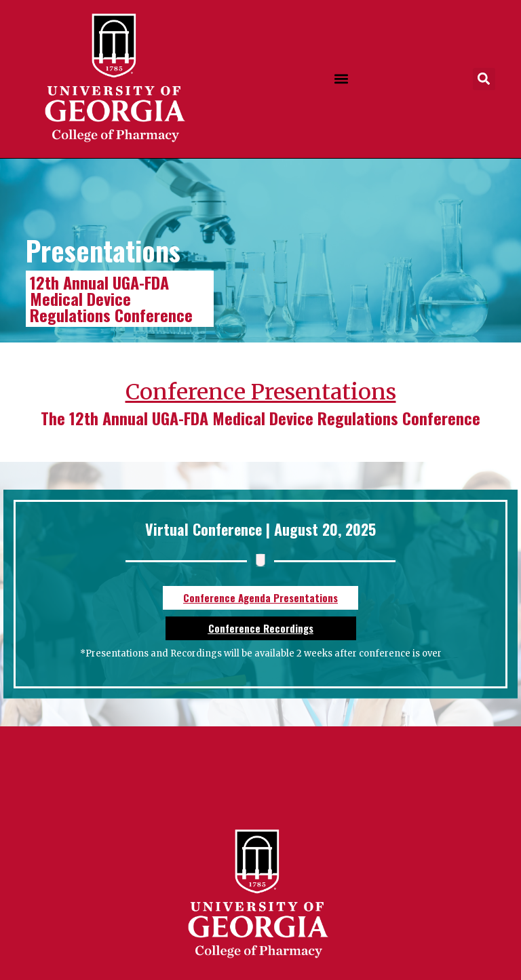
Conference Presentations (261, 392)
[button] (341, 79)
